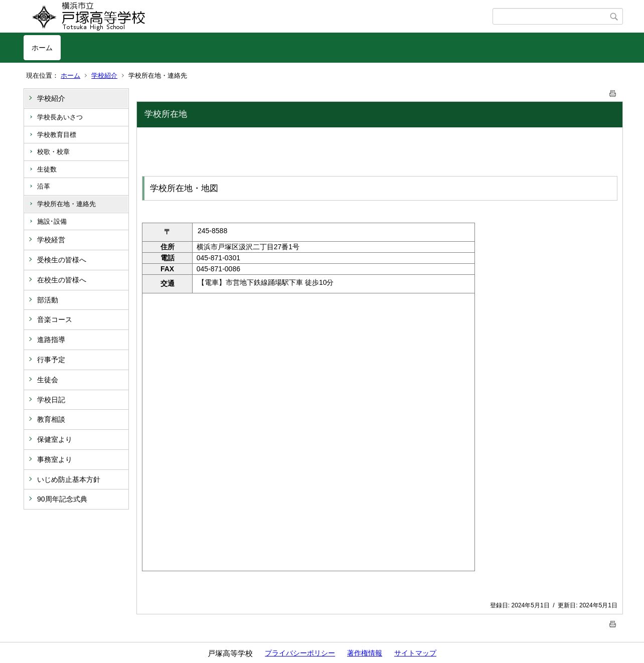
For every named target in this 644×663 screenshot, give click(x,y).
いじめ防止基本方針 (69, 479)
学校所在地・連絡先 (66, 204)
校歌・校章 (53, 152)
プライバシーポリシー (300, 653)
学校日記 (51, 400)
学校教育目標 (57, 135)
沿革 (44, 186)
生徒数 (47, 169)
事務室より (55, 459)
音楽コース (55, 319)
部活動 (48, 300)
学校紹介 (104, 75)
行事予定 (51, 360)
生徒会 (48, 380)
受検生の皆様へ (62, 260)
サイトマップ (415, 653)
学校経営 (51, 240)
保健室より (55, 439)
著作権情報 (365, 653)
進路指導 (51, 340)
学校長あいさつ (60, 117)
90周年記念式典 (62, 499)
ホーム (42, 48)
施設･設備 (52, 221)
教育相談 (51, 419)
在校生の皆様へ (62, 280)
